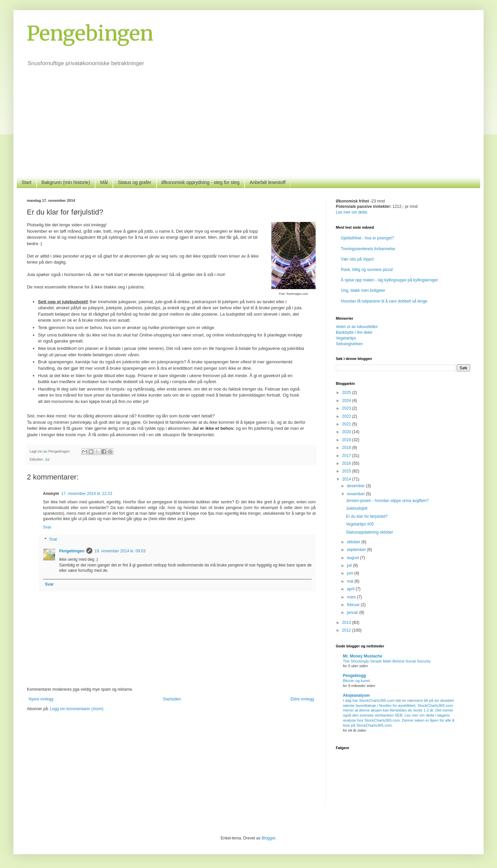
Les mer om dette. (352, 212)
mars (352, 597)
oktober (354, 542)
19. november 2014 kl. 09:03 (120, 551)
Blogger (268, 838)
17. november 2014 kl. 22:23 (87, 494)
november (356, 494)
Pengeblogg (354, 676)
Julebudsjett (357, 508)
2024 (347, 401)
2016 (347, 463)
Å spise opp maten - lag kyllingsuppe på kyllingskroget (389, 280)
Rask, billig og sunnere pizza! (367, 270)
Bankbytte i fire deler (354, 332)
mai (351, 581)
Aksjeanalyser (356, 695)
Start (27, 182)
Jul (47, 459)
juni (351, 573)
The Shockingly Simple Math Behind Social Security (387, 661)
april (351, 589)
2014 (347, 479)
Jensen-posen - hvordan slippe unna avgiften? (387, 501)
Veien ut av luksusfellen (357, 327)
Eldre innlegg (302, 699)
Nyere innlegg (41, 699)
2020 (347, 432)
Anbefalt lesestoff (267, 182)
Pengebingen (90, 33)
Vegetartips (346, 338)
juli (350, 565)
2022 (347, 416)
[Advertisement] (248, 126)
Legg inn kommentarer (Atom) (77, 709)
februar (354, 605)
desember (356, 486)
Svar (47, 527)
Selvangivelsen (349, 344)
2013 (347, 623)
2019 (347, 440)
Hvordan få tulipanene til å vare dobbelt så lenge (384, 301)
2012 (347, 630)
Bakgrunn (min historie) (66, 182)
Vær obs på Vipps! (357, 259)
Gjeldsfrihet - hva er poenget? (367, 238)
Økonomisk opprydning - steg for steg (201, 182)
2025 (347, 393)
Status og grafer (135, 182)
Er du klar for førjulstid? (367, 516)
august (353, 558)
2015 (347, 471)
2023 (347, 408)
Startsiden (172, 699)
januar (353, 612)
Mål (104, 182)
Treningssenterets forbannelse (368, 249)
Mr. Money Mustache (363, 656)
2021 (347, 424)
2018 (347, 448)
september (357, 550)
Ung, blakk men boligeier (363, 290)
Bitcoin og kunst (356, 681)
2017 (347, 456)
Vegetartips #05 (360, 524)
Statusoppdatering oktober (370, 532)
